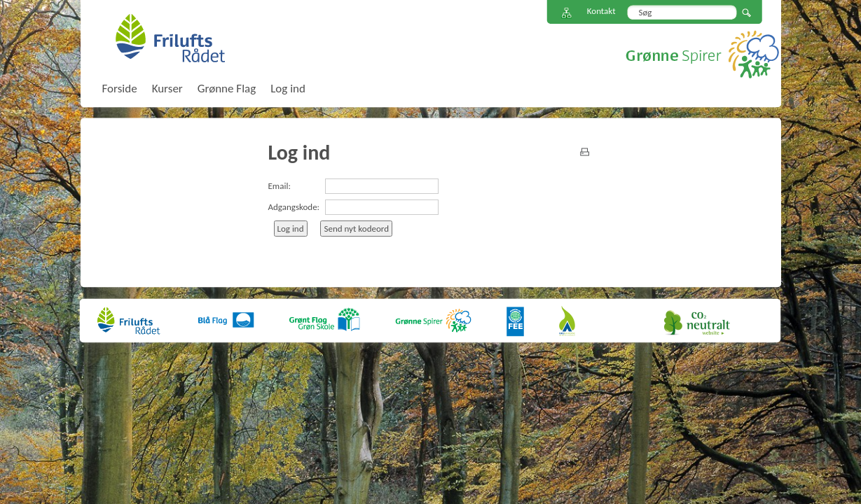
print (585, 152)
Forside (120, 89)
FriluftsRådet (170, 38)
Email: (280, 186)
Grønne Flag (227, 89)
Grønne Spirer (702, 54)
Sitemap (567, 13)
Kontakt (601, 11)
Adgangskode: (294, 207)
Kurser (167, 89)
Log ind (288, 89)
